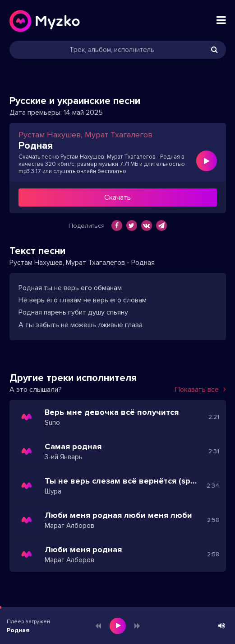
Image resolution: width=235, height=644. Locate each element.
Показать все (200, 390)
